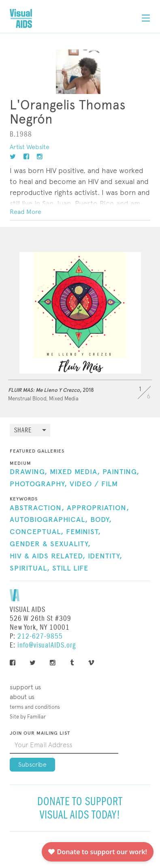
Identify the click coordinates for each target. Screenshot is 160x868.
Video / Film (94, 484)
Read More (26, 212)
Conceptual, (37, 532)
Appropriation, (98, 508)
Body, (101, 520)
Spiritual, (30, 569)
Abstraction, (37, 508)
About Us (22, 697)
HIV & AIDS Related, (48, 556)
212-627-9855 (40, 636)
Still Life (70, 569)
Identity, (105, 556)
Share (23, 431)
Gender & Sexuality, (50, 544)
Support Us (25, 687)
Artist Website (30, 147)
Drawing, (29, 472)
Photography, (38, 484)
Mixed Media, (75, 472)
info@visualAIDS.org (47, 645)
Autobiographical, (49, 520)
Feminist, (83, 532)
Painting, (121, 472)
